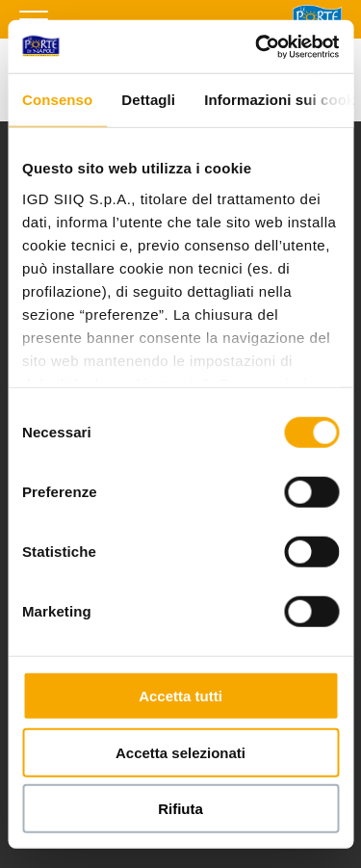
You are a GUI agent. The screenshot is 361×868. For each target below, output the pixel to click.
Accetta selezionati (180, 752)
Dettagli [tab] (148, 100)
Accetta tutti (180, 696)
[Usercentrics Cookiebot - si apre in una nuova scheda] (257, 46)
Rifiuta (180, 809)
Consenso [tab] (57, 100)
